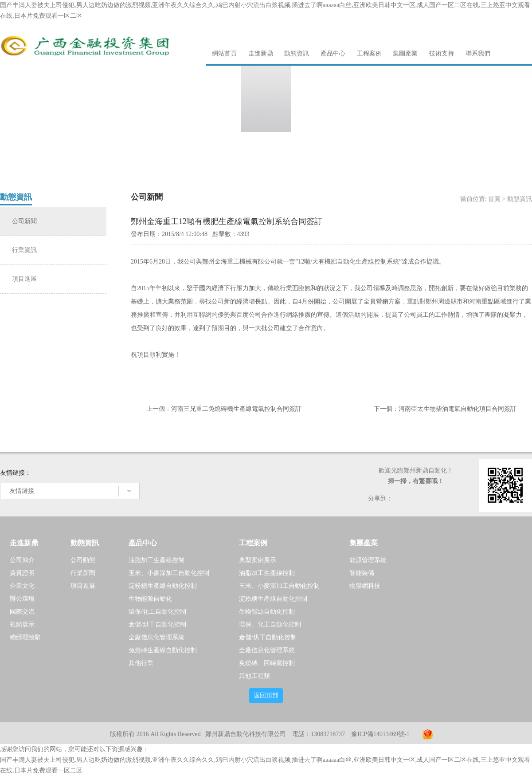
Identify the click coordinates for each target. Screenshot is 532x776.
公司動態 (83, 560)
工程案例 (369, 53)
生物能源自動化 (150, 599)
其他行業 (141, 663)
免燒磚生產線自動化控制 (163, 650)
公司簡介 (22, 560)
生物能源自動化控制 (267, 612)
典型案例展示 (258, 560)
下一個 (383, 409)
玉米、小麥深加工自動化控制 (169, 573)
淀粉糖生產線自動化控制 (163, 586)
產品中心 (333, 53)
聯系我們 (478, 53)
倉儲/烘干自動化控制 (157, 624)
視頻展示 (22, 624)
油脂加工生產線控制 (156, 560)
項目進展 (24, 279)
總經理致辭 (25, 637)
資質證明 (22, 573)
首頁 (494, 199)
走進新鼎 (261, 53)
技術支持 (442, 53)
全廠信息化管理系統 (156, 637)
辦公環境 (22, 599)
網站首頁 (224, 53)
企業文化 (22, 586)
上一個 (156, 409)
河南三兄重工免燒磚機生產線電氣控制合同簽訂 (236, 409)
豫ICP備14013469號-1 (380, 734)
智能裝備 (362, 573)
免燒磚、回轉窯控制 (267, 663)
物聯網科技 (365, 586)
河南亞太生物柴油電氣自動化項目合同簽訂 (458, 409)
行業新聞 (83, 573)
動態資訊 (297, 53)
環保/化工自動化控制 (157, 612)
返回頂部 (266, 695)
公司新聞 (24, 221)
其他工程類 (254, 676)
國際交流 (22, 612)
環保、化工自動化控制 (270, 624)
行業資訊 (24, 250)
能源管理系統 (368, 560)
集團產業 (405, 53)
